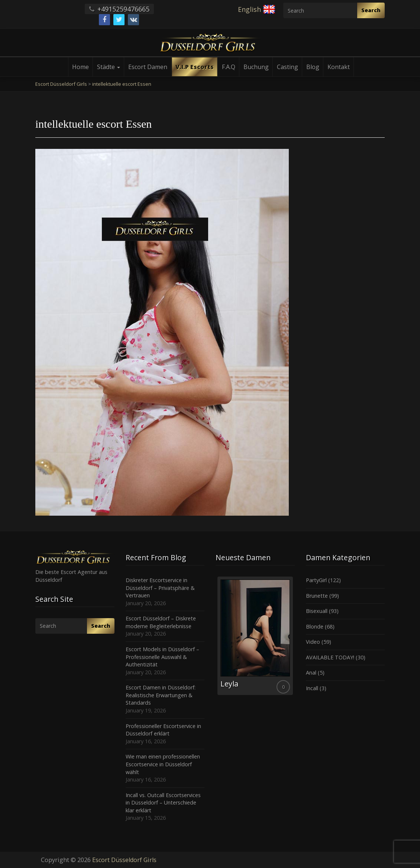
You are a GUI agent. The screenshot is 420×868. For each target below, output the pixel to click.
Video (313, 642)
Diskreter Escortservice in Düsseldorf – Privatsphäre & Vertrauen (160, 588)
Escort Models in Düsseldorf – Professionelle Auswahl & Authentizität (162, 657)
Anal (311, 673)
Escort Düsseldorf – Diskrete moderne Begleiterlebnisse (161, 622)
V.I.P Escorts (195, 67)
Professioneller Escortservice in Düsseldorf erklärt (163, 730)
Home (80, 67)
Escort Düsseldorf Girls (124, 860)
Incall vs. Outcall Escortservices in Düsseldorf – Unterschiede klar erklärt (163, 803)
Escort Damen (148, 67)
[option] (255, 636)
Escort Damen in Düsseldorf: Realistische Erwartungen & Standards (161, 695)
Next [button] (295, 639)
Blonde (315, 626)
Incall (312, 688)
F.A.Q (229, 67)
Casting (287, 67)
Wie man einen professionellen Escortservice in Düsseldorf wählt (163, 764)
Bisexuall (317, 611)
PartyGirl (316, 580)
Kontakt (339, 67)
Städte (109, 67)
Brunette (317, 596)
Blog (313, 67)
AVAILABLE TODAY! (330, 657)
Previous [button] (216, 639)
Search (371, 10)
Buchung (256, 67)
